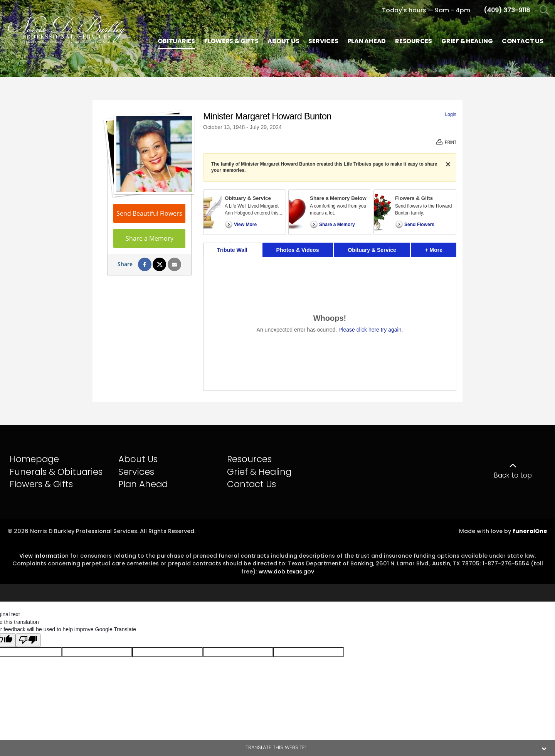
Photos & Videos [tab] (298, 250)
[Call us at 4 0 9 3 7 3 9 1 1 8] (507, 10)
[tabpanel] (330, 324)
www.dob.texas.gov (286, 572)
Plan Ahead (143, 484)
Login (451, 114)
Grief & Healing (259, 472)
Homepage (34, 459)
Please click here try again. (371, 330)
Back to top (513, 475)
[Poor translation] (28, 640)
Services (136, 472)
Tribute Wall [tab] (232, 250)
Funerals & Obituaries (56, 472)
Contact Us (251, 484)
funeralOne (530, 531)
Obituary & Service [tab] (372, 250)
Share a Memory (150, 238)
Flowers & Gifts (41, 484)
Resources (249, 459)
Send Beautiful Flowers (149, 213)
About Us (138, 459)
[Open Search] (544, 11)
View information (44, 556)
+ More (441, 248)
